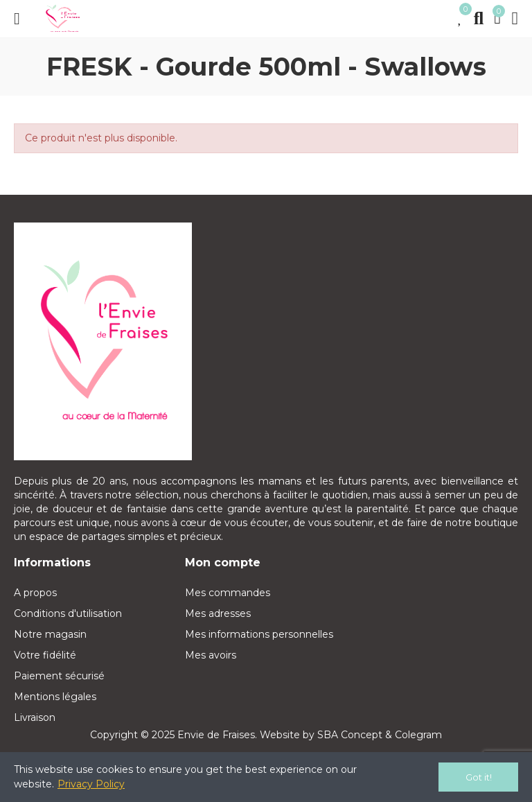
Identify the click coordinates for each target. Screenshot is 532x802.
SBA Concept (350, 735)
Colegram (418, 735)
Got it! (479, 777)
